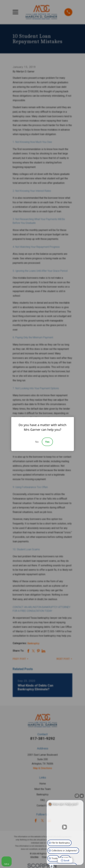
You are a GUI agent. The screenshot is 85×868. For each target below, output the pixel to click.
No (37, 442)
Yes (47, 442)
